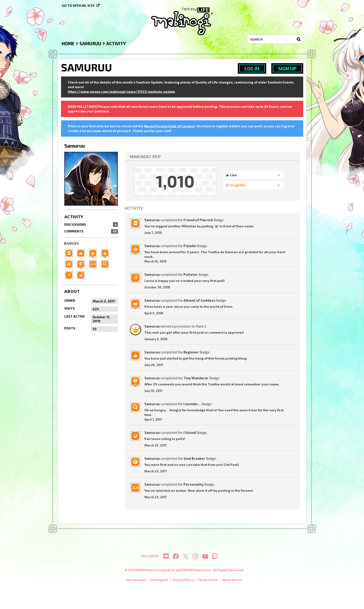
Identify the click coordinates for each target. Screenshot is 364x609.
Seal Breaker (194, 458)
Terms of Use (208, 581)
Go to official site (78, 5)
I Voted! (190, 433)
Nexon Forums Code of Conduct (169, 126)
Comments (91, 231)
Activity (74, 217)
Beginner (191, 352)
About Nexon (232, 581)
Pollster (191, 274)
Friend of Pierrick (198, 220)
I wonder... (192, 404)
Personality (194, 484)
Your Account (136, 581)
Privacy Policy (183, 581)
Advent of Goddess (199, 300)
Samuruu (152, 220)
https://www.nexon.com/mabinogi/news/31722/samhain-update (121, 92)
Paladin (190, 246)
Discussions (91, 225)
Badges (72, 244)
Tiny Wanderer (196, 378)
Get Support (159, 581)
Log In (252, 68)
